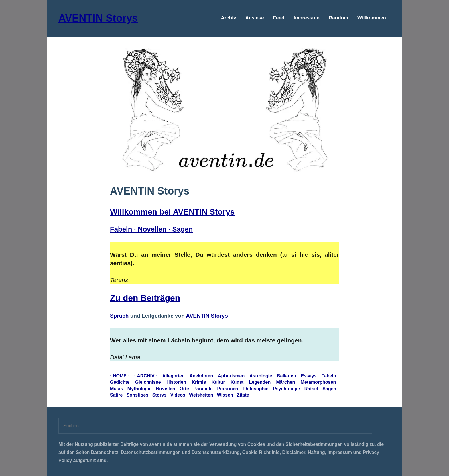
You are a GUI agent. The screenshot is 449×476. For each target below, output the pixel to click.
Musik (116, 389)
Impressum (307, 18)
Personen (228, 389)
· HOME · (120, 376)
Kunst (237, 382)
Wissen (225, 395)
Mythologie (139, 389)
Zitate (243, 395)
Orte (184, 389)
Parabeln (203, 389)
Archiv (229, 18)
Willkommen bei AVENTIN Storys (172, 212)
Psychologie (286, 389)
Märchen (286, 382)
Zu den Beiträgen (145, 298)
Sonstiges (137, 395)
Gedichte (120, 382)
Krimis (199, 382)
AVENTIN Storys (98, 18)
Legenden (260, 382)
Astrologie (261, 376)
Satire (116, 395)
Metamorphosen (318, 382)
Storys (159, 395)
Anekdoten (201, 376)
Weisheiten (201, 395)
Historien (176, 382)
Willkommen (372, 18)
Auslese (254, 18)
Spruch (119, 316)
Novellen (166, 389)
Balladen (286, 376)
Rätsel (311, 389)
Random (338, 18)
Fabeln (329, 376)
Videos (178, 395)
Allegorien (173, 376)
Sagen (329, 389)
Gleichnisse (148, 382)
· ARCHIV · (146, 376)
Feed (279, 18)
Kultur (218, 382)
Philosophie (256, 389)
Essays (309, 376)
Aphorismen (231, 376)
